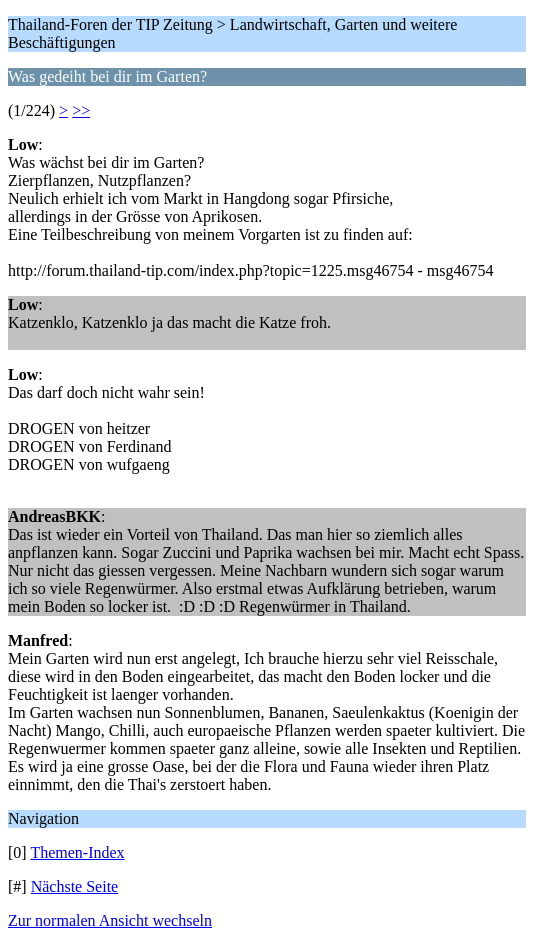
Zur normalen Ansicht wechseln (110, 920)
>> (81, 110)
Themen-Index (77, 852)
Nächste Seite (75, 886)
